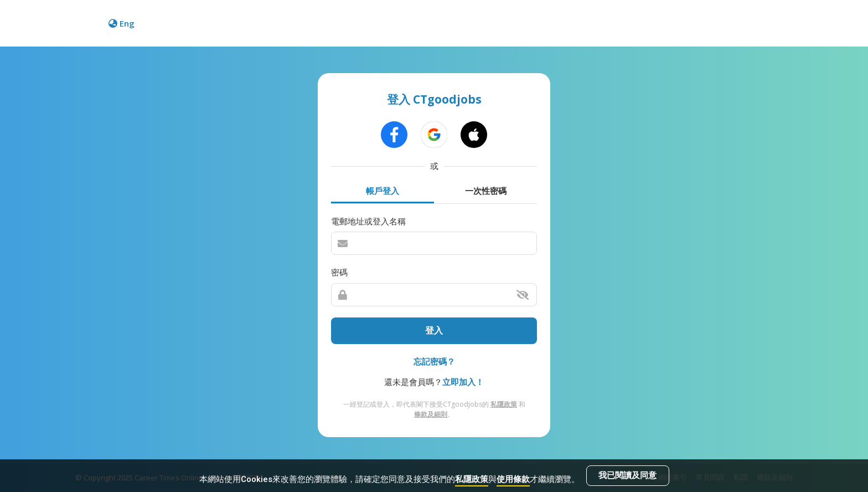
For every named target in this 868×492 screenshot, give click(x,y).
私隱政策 (472, 479)
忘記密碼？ (434, 361)
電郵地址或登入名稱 (368, 221)
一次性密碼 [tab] (486, 191)
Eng (122, 23)
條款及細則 (431, 414)
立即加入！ (463, 382)
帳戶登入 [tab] (383, 191)
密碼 (339, 272)
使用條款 (513, 479)
